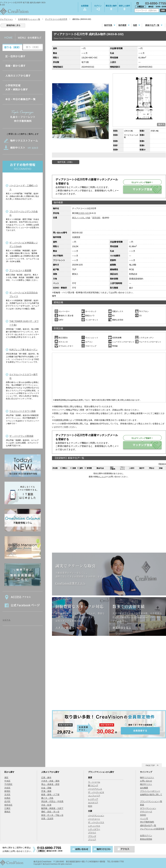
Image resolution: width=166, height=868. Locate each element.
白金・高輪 (46, 788)
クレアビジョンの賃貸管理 (152, 829)
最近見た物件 (111, 8)
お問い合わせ (146, 781)
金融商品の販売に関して (151, 795)
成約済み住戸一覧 (148, 825)
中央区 (7, 781)
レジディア (93, 799)
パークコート (94, 819)
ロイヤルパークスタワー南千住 (24, 376)
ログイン (98, 8)
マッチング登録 (142, 189)
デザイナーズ (146, 812)
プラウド (92, 833)
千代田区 (8, 784)
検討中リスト (146, 784)
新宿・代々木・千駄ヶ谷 (52, 815)
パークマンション (96, 816)
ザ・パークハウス (96, 822)
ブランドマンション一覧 (151, 801)
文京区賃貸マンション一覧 (29, 19)
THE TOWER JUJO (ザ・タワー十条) (24, 323)
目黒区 (7, 798)
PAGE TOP (150, 765)
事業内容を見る (122, 628)
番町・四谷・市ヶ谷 (50, 812)
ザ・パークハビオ (96, 792)
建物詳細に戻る (13, 25)
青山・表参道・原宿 (50, 784)
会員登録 (85, 8)
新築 (142, 805)
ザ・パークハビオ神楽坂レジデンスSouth (24, 245)
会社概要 (144, 788)
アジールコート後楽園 (20, 270)
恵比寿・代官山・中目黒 (52, 801)
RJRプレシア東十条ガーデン (23, 350)
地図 (135, 25)
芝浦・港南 (46, 791)
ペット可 (144, 819)
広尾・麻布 (46, 778)
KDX (90, 806)
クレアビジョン (6, 19)
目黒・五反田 (47, 819)
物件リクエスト (147, 778)
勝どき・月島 (47, 798)
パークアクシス (95, 789)
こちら (103, 477)
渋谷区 (7, 788)
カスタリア (93, 803)
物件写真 (108, 25)
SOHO (143, 815)
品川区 (7, 801)
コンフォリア (94, 796)
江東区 (7, 808)
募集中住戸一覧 (152, 25)
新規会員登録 (146, 839)
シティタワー (94, 829)
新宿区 (7, 791)
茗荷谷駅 (96, 218)
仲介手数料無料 (147, 822)
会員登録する (109, 724)
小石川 (87, 213)
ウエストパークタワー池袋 (22, 411)
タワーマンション (148, 808)
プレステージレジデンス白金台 (24, 213)
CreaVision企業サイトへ (70, 583)
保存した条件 (124, 8)
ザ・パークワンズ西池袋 (21, 436)
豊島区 (7, 812)
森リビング (93, 785)
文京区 (81, 213)
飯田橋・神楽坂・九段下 (52, 808)
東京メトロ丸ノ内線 (81, 218)
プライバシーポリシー (150, 791)
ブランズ (92, 836)
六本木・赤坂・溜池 (50, 781)
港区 (6, 778)
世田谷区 (8, 805)
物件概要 (122, 25)
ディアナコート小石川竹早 (56, 19)
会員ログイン (146, 836)
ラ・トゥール (94, 782)
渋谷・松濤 (46, 805)
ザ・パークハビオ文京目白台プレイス (24, 294)
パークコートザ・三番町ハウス (24, 187)
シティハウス (94, 826)
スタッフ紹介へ (65, 628)
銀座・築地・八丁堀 (50, 795)
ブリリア (92, 840)
